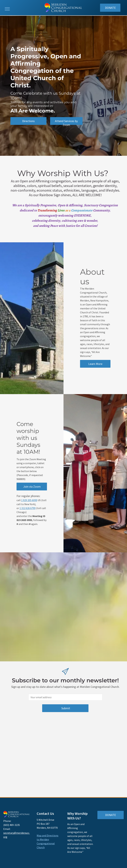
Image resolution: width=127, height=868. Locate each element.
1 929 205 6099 (29, 500)
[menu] (7, 9)
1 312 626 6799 (28, 508)
